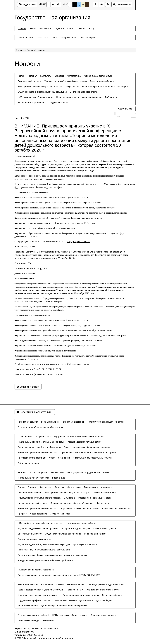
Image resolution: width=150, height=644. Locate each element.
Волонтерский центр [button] (28, 606)
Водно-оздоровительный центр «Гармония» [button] (39, 447)
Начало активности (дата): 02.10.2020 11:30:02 (38, 369)
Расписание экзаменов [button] (73, 422)
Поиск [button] (55, 38)
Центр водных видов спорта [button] (84, 92)
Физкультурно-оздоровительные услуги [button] (92, 458)
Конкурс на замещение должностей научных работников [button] (46, 560)
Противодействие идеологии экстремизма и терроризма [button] (89, 452)
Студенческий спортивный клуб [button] (33, 615)
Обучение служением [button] (29, 463)
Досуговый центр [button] (105, 600)
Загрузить (42, 268)
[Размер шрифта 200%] (58, 4)
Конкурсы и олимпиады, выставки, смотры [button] (39, 595)
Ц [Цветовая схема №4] (83, 4)
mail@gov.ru (28, 632)
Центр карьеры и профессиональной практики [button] (79, 97)
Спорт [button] (92, 29)
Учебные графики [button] (50, 422)
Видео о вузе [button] (59, 478)
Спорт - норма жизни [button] (59, 458)
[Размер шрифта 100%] (49, 4)
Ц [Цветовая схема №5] (87, 4)
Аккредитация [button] (57, 472)
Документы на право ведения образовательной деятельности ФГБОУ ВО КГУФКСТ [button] (59, 575)
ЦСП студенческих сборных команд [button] (35, 97)
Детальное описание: (25, 273)
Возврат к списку (28, 387)
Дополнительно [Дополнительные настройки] (122, 4)
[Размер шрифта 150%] (53, 4)
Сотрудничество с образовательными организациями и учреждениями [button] (53, 555)
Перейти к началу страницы (35, 412)
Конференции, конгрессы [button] (97, 534)
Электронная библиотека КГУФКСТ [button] (104, 590)
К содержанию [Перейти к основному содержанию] (27, 4)
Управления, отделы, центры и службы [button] (80, 508)
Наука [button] (70, 29)
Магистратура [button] (74, 76)
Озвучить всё (125, 109)
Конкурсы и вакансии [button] (58, 102)
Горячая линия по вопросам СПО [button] (34, 436)
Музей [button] (106, 472)
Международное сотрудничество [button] (84, 472)
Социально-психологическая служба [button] (81, 595)
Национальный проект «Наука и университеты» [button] (41, 442)
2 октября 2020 (22, 118)
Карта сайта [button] (43, 38)
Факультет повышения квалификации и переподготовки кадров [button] (97, 87)
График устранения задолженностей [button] (106, 422)
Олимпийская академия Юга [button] (116, 508)
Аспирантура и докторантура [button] (98, 76)
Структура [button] (81, 29)
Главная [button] (22, 29)
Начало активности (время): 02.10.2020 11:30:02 (39, 374)
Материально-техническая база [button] (33, 478)
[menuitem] (22, 29)
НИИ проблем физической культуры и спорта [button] (40, 87)
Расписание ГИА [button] (75, 590)
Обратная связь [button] (26, 38)
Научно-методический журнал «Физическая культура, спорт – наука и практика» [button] (57, 544)
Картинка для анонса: (31, 268)
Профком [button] (22, 514)
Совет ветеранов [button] (38, 514)
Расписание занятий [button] (28, 422)
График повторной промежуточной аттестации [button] (41, 427)
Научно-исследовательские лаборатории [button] (38, 528)
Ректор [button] (21, 76)
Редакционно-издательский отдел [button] (95, 498)
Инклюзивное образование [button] (31, 102)
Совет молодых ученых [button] (105, 528)
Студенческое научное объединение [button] (63, 534)
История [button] (22, 472)
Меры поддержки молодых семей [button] (84, 442)
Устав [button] (32, 472)
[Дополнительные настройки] (108, 4)
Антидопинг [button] (48, 620)
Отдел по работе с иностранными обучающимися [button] (42, 92)
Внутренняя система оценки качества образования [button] (79, 436)
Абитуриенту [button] (45, 29)
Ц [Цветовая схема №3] (79, 4)
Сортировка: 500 (23, 263)
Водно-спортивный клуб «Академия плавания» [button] (87, 447)
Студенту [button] (59, 29)
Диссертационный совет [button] (102, 81)
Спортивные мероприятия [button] (103, 615)
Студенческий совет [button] (60, 514)
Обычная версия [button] (88, 38)
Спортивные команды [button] (29, 620)
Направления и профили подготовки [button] (36, 570)
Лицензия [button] (43, 472)
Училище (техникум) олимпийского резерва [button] (65, 81)
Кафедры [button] (59, 76)
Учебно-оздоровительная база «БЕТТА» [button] (38, 452)
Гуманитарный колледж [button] (29, 81)
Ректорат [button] (32, 76)
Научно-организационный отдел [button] (81, 523)
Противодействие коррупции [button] (32, 458)
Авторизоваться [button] (69, 38)
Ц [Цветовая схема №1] (70, 5)
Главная (31, 50)
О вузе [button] (32, 29)
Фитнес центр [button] (103, 503)
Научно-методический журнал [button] (33, 503)
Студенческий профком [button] (29, 600)
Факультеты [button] (46, 76)
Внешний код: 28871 (25, 247)
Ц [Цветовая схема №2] (75, 4)
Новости (41, 50)
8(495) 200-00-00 (35, 635)
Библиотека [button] (111, 97)
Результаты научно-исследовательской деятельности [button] (44, 550)
